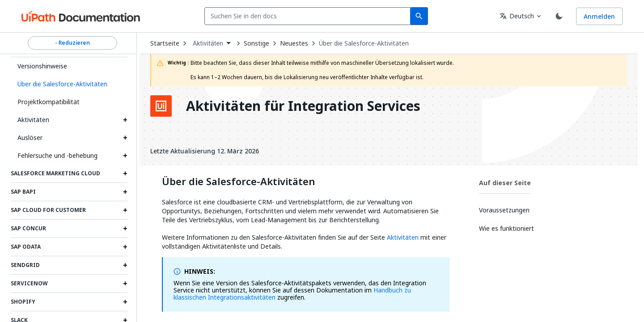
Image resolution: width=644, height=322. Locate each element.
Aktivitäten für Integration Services (303, 106)
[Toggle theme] (559, 16)
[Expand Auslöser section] (125, 138)
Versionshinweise (42, 66)
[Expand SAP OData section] (125, 247)
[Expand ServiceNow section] (125, 284)
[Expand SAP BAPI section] (125, 192)
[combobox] (309, 16)
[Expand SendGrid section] (125, 265)
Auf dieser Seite (505, 183)
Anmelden (599, 16)
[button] (69, 84)
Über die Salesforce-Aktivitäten (364, 43)
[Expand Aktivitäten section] (125, 120)
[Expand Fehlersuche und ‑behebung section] (125, 156)
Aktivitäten (33, 120)
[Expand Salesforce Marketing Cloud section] (125, 174)
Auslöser (30, 138)
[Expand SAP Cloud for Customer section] (125, 210)
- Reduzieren (72, 43)
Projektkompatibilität (49, 102)
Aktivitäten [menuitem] (208, 43)
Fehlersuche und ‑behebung (57, 155)
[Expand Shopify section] (125, 302)
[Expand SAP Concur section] (125, 229)
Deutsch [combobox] (517, 16)
